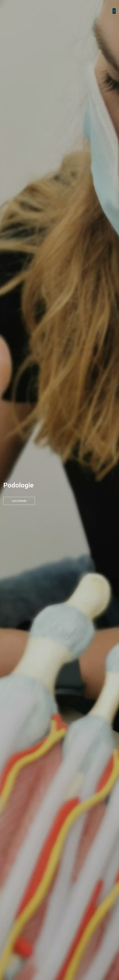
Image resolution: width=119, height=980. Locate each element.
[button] (114, 11)
